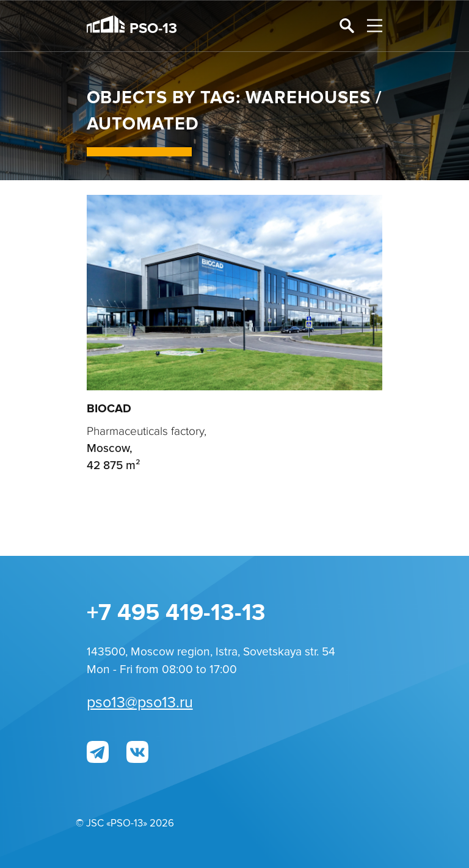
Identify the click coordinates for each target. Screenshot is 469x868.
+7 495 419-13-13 (176, 613)
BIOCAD (109, 409)
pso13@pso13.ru (140, 703)
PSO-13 (132, 26)
